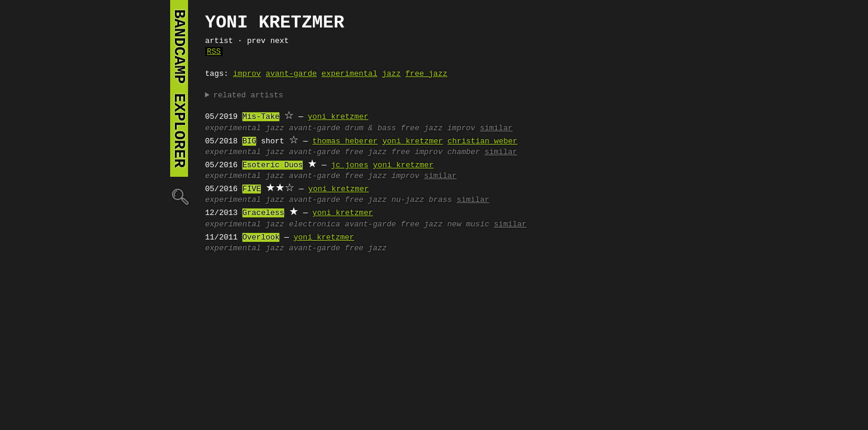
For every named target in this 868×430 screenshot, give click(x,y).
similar (496, 128)
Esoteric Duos (273, 165)
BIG (249, 142)
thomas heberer (345, 142)
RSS (214, 52)
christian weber (483, 142)
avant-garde (291, 74)
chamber (464, 152)
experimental (350, 74)
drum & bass (371, 128)
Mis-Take (261, 117)
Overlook (261, 238)
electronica (315, 225)
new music (468, 225)
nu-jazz (408, 200)
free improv (417, 152)
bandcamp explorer (179, 88)
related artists (248, 96)
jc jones (350, 165)
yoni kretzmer (338, 117)
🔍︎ (179, 196)
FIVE (252, 189)
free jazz (426, 74)
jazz (391, 74)
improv (247, 74)
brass (440, 200)
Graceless (263, 213)
